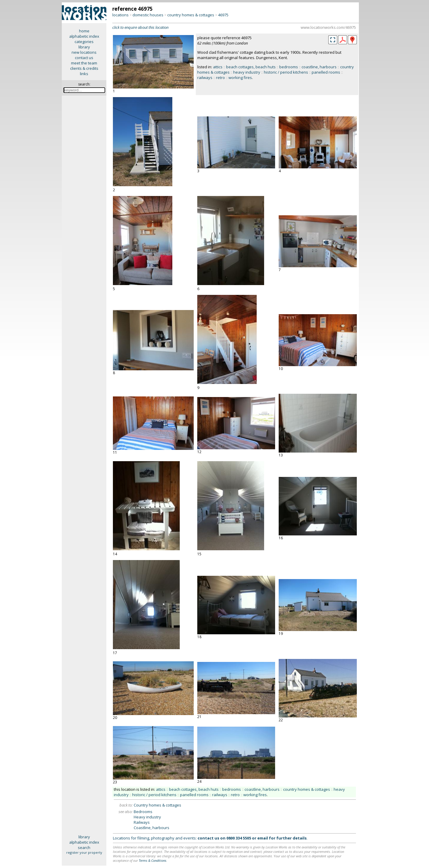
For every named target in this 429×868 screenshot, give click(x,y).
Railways (142, 822)
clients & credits (84, 68)
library (84, 47)
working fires (240, 78)
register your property (84, 852)
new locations (84, 52)
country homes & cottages (191, 15)
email (263, 838)
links (84, 74)
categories (84, 42)
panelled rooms (326, 72)
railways (205, 78)
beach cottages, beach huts (251, 67)
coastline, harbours (319, 67)
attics (218, 67)
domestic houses (148, 15)
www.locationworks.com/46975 (328, 27)
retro (220, 78)
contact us (84, 58)
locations (120, 15)
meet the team (84, 63)
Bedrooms (143, 812)
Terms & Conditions (153, 860)
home (84, 31)
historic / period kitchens (286, 72)
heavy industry (247, 72)
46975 (223, 15)
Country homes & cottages (157, 805)
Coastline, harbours (152, 828)
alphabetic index (84, 36)
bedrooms (289, 67)
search (84, 848)
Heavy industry (147, 817)
